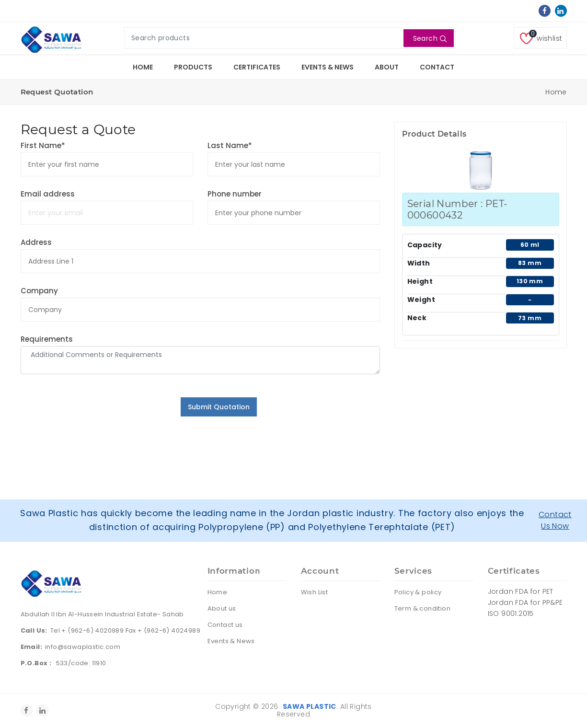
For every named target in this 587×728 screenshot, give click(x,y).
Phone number (235, 194)
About (387, 67)
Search (430, 38)
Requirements (47, 339)
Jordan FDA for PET (521, 591)
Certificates (257, 67)
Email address (48, 194)
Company (39, 291)
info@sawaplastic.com (83, 647)
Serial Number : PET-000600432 (458, 209)
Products (193, 67)
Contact (437, 67)
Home (143, 67)
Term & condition (422, 608)
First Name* (43, 145)
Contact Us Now (555, 520)
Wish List (315, 592)
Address (36, 242)
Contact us (225, 625)
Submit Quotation (219, 407)
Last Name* (230, 145)
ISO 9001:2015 (511, 613)
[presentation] (93, 416)
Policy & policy (418, 592)
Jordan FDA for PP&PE (525, 602)
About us (222, 608)
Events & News (328, 67)
